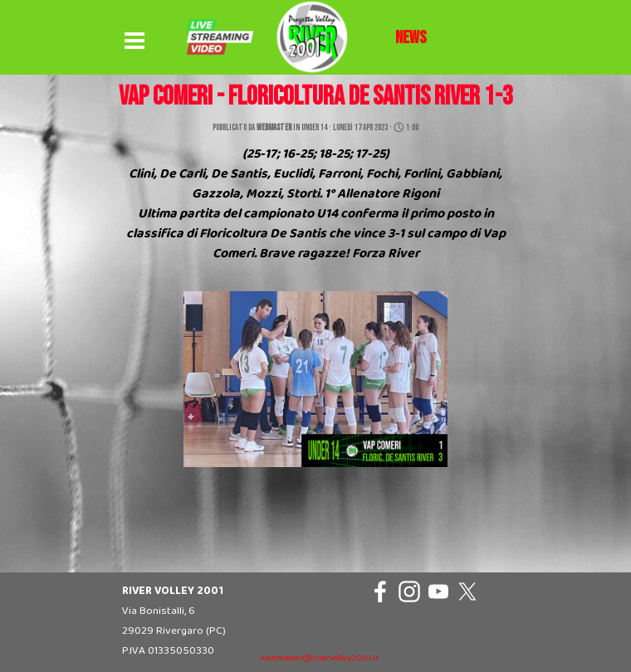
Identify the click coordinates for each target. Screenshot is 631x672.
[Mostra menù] (135, 41)
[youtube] (438, 592)
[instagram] (409, 592)
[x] (467, 592)
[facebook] (380, 592)
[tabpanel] (411, 38)
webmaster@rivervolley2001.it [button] (320, 658)
